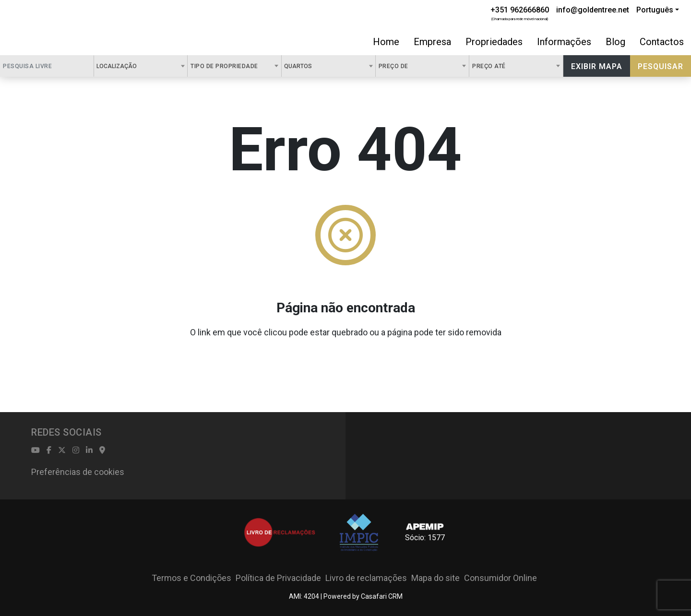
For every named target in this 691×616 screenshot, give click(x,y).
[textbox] (142, 66)
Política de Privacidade (278, 578)
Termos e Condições (191, 578)
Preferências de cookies (78, 472)
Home (386, 42)
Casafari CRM (382, 596)
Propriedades (494, 42)
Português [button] (655, 10)
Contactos (662, 42)
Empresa (432, 42)
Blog (615, 42)
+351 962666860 (520, 10)
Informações (564, 42)
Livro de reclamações (366, 578)
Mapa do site (435, 578)
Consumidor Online (500, 578)
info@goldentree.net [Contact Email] (593, 10)
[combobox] (141, 66)
